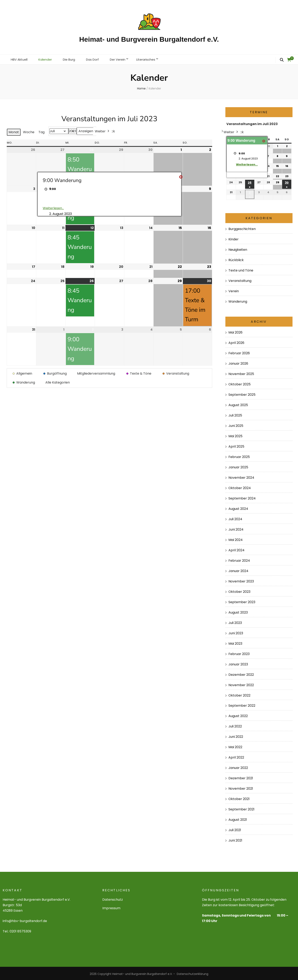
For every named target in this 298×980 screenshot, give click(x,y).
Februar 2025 (239, 456)
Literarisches (153, 59)
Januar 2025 (238, 466)
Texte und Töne (241, 269)
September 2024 (242, 497)
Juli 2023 (235, 622)
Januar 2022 (238, 767)
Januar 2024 (238, 570)
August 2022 (238, 715)
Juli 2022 (235, 725)
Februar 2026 (239, 352)
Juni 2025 (236, 425)
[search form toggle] (282, 60)
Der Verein (123, 59)
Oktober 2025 (240, 383)
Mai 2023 (235, 642)
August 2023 (238, 611)
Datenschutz (113, 898)
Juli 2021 (235, 829)
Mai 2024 (236, 539)
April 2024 (236, 549)
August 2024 (238, 507)
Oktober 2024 (240, 487)
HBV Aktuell (20, 59)
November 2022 (241, 684)
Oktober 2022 (239, 694)
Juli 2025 (235, 414)
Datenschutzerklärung (193, 973)
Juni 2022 (236, 735)
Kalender (47, 59)
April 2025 (236, 445)
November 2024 (241, 476)
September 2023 (242, 601)
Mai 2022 (235, 746)
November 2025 (241, 373)
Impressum (111, 907)
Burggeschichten (242, 228)
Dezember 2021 (241, 777)
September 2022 (242, 704)
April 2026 (236, 342)
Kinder (234, 238)
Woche (29, 131)
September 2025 (242, 393)
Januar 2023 (238, 663)
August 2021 (238, 818)
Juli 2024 (235, 518)
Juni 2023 (236, 632)
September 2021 (241, 808)
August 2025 (238, 404)
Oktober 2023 (239, 590)
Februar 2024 (239, 559)
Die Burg (72, 59)
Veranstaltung (240, 280)
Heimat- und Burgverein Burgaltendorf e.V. (149, 39)
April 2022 (236, 756)
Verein (234, 290)
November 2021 (241, 787)
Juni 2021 (235, 839)
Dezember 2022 (241, 673)
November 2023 (241, 580)
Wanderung (238, 300)
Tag (41, 131)
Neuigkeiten (238, 248)
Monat (14, 131)
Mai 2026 (235, 331)
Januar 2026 (238, 362)
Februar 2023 (239, 652)
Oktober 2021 (239, 798)
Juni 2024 (236, 528)
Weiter (102, 130)
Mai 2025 (235, 435)
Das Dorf (97, 59)
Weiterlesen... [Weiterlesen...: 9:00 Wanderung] (53, 207)
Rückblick (236, 259)
